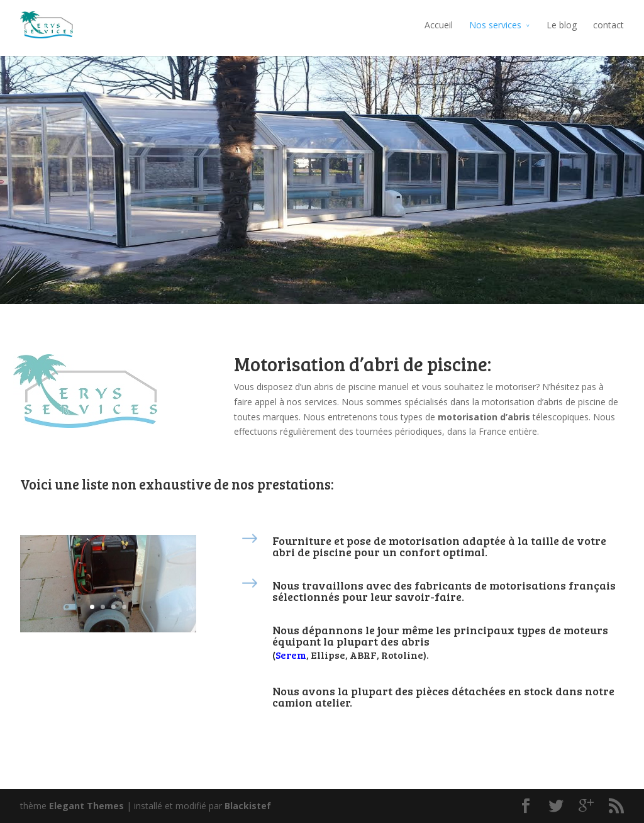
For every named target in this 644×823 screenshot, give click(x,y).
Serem (291, 655)
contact (608, 25)
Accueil (439, 25)
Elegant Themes (86, 806)
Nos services (495, 25)
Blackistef (248, 806)
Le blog (562, 25)
